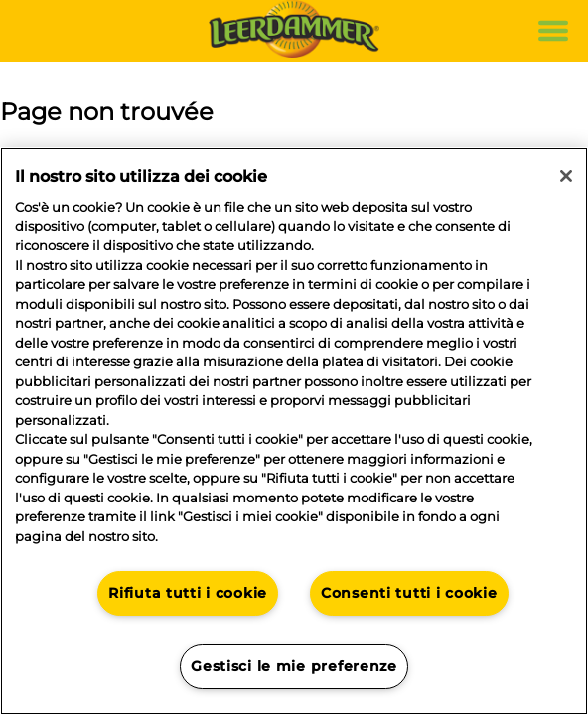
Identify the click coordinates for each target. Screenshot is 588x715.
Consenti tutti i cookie (409, 593)
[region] (294, 431)
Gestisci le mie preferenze (294, 666)
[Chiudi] (566, 176)
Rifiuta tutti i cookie (188, 593)
